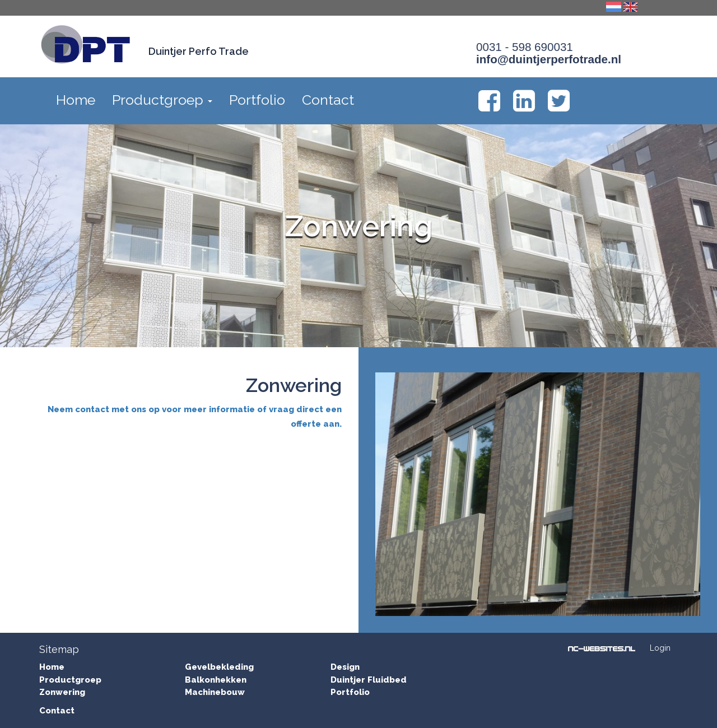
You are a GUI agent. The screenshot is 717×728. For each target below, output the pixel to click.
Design (345, 667)
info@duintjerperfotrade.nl (549, 59)
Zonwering (62, 692)
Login (660, 648)
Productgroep (162, 100)
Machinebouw (215, 692)
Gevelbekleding (219, 667)
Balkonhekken (216, 680)
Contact (328, 100)
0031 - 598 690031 (525, 47)
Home (76, 100)
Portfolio (257, 100)
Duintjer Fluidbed (369, 680)
